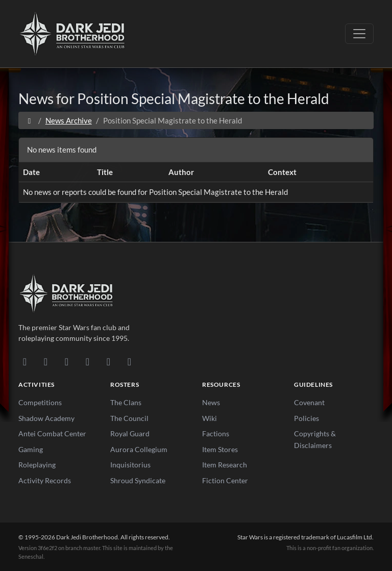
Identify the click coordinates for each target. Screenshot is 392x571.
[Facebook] (67, 361)
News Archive (69, 120)
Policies (307, 418)
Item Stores (220, 449)
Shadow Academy (46, 418)
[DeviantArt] (46, 361)
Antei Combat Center (52, 433)
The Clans (126, 402)
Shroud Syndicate (138, 480)
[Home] (29, 120)
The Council (129, 418)
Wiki (210, 418)
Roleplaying (37, 465)
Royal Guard (130, 433)
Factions (216, 433)
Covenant (309, 402)
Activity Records (45, 480)
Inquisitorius (130, 465)
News (211, 402)
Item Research (225, 465)
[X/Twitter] (108, 361)
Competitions (40, 402)
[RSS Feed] (129, 361)
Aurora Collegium (139, 449)
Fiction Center (225, 480)
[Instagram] (88, 361)
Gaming (31, 449)
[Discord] (25, 361)
